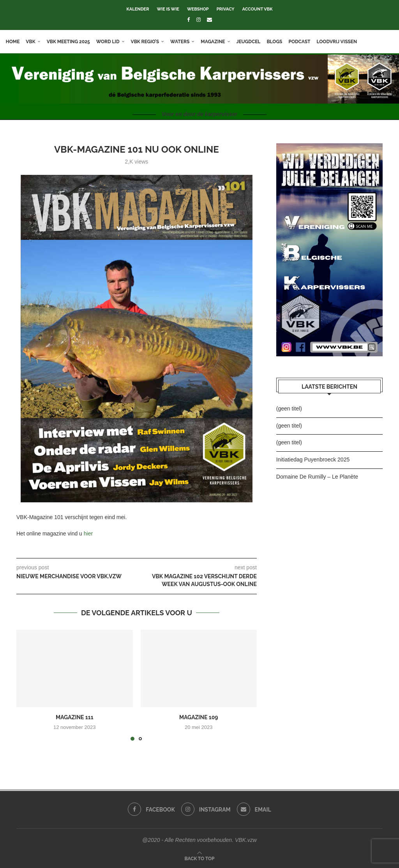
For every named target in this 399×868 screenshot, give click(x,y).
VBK (33, 42)
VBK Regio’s (147, 42)
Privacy (226, 9)
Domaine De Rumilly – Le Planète (317, 477)
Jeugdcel (251, 42)
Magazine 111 (75, 717)
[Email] (209, 20)
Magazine (215, 42)
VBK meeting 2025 (70, 42)
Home (15, 42)
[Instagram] (199, 20)
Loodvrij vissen (339, 42)
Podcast (302, 42)
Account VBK (258, 9)
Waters (182, 42)
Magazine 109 (199, 717)
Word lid (110, 42)
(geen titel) (289, 408)
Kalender (138, 9)
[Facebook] (188, 20)
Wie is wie (168, 9)
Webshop (198, 9)
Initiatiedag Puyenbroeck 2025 (313, 460)
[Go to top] (200, 858)
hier (88, 533)
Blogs (277, 42)
